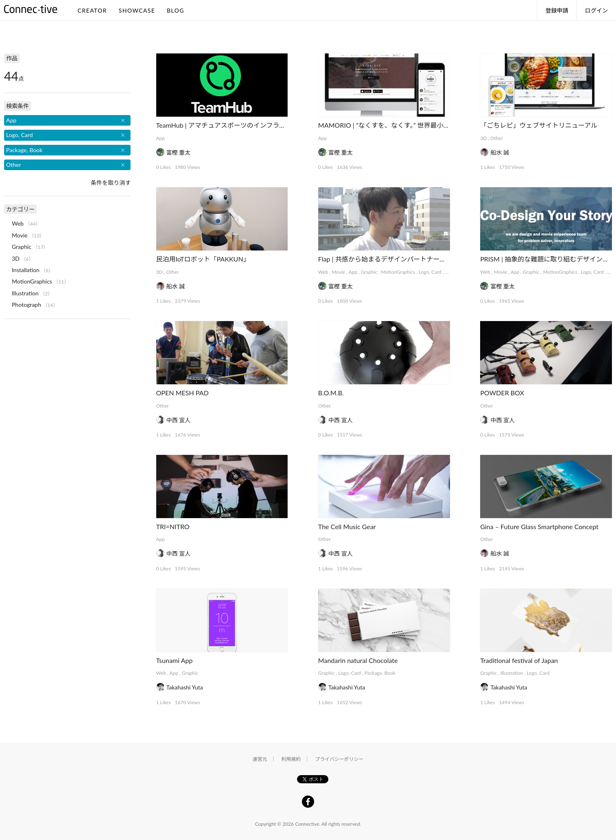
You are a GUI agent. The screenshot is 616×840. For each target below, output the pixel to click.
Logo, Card (430, 272)
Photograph (27, 305)
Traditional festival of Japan (519, 660)
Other (497, 138)
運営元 (260, 759)
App (161, 138)
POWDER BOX (502, 393)
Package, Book (380, 673)
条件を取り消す (111, 183)
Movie (338, 272)
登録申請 (557, 10)
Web (323, 272)
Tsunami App (175, 660)
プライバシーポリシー (339, 759)
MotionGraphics (398, 272)
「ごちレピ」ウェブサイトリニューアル (539, 125)
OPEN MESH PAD (183, 393)
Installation (26, 270)
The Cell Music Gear (347, 526)
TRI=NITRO (173, 526)
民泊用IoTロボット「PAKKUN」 (203, 259)
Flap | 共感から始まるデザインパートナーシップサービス (402, 259)
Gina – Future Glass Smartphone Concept (539, 526)
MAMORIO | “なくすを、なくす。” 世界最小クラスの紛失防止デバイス (420, 125)
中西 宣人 (179, 420)
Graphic (369, 272)
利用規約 (291, 759)
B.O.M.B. (331, 393)
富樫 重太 (179, 152)
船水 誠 (500, 152)
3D (483, 138)
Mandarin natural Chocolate (358, 660)
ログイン (596, 10)
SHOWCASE (137, 10)
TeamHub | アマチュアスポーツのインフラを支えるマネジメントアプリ (260, 125)
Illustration (512, 673)
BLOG (176, 10)
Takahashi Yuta (185, 687)
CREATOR (92, 10)
